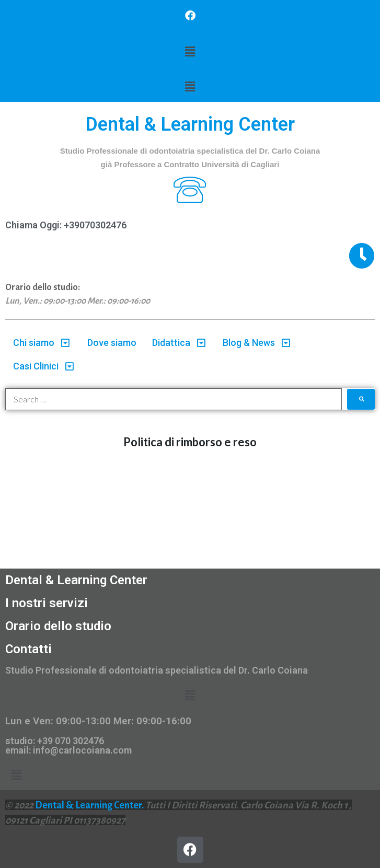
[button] (190, 51)
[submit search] (361, 399)
